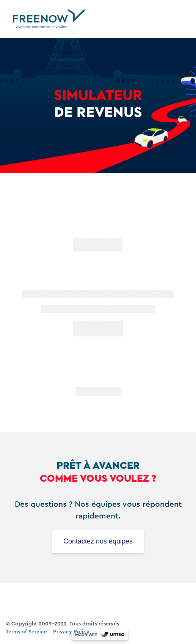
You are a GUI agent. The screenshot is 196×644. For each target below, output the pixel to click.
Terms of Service (26, 632)
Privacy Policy (71, 632)
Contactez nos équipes (98, 541)
